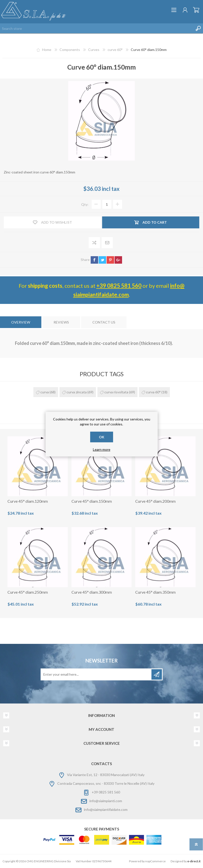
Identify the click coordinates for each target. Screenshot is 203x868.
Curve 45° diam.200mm (155, 501)
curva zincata (77, 392)
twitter (102, 260)
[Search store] (97, 28)
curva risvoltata (116, 392)
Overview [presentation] (21, 322)
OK (102, 437)
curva (45, 392)
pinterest (110, 260)
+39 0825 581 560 (119, 286)
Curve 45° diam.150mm (92, 501)
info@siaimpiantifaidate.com (106, 809)
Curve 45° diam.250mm (28, 592)
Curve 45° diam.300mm (92, 592)
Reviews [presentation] (61, 322)
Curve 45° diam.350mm (155, 592)
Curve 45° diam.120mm (28, 501)
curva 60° (153, 392)
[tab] (21, 322)
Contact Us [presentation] (104, 322)
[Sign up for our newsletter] (96, 674)
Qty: (85, 204)
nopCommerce (155, 861)
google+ (118, 260)
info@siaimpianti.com (106, 801)
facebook (94, 260)
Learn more (102, 449)
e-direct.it (194, 861)
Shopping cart (196, 10)
